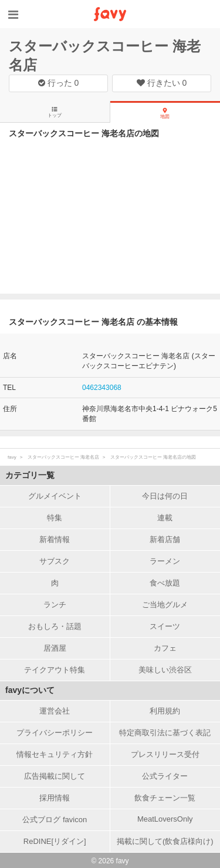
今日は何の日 (165, 496)
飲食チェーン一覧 (165, 798)
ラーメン (165, 561)
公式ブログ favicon (55, 820)
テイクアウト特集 (55, 670)
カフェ (165, 648)
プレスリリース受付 (165, 754)
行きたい (162, 83)
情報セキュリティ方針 (55, 754)
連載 (165, 518)
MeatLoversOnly (165, 819)
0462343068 (102, 388)
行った (59, 83)
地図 (165, 113)
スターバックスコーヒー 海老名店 (63, 457)
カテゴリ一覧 (30, 475)
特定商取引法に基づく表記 (165, 733)
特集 (55, 518)
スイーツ (165, 626)
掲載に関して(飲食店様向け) (165, 841)
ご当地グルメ (165, 605)
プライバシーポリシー (55, 733)
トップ (55, 112)
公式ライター (165, 776)
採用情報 (55, 798)
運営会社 (55, 711)
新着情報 (55, 539)
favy (12, 457)
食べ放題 (165, 583)
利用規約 (165, 711)
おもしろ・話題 (55, 626)
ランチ (55, 605)
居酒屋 (55, 648)
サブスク (55, 561)
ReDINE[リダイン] (55, 841)
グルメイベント (55, 496)
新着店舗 (165, 539)
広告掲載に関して (55, 776)
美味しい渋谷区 (165, 670)
